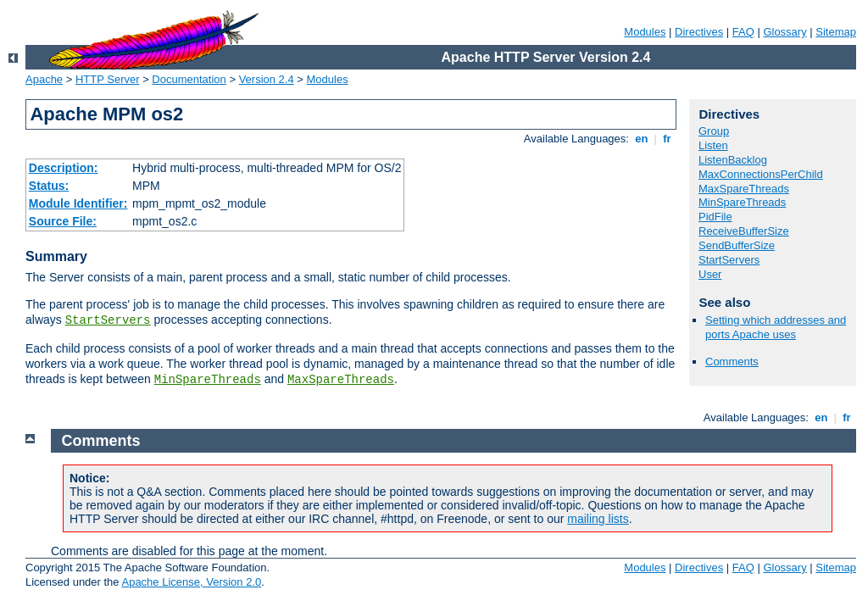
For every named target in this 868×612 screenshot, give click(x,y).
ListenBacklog (733, 160)
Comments (732, 362)
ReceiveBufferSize (744, 231)
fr (668, 139)
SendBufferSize (737, 245)
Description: (64, 168)
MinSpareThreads (208, 380)
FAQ (743, 32)
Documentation (189, 79)
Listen (713, 145)
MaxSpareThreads (341, 380)
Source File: (63, 221)
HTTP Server (108, 79)
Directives (699, 32)
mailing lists (598, 519)
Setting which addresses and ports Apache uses (776, 327)
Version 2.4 (267, 79)
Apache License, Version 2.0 (191, 582)
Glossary (785, 32)
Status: (49, 186)
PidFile (715, 217)
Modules (645, 32)
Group (714, 131)
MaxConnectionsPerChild (761, 174)
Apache (44, 79)
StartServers (108, 320)
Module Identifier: (78, 203)
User (710, 274)
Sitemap (836, 32)
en (642, 139)
